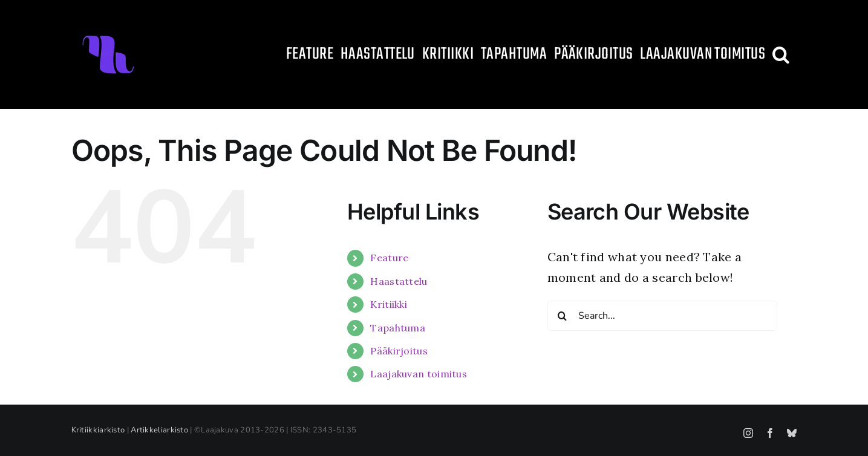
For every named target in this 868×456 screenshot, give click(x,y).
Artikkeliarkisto (159, 430)
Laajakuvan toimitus (419, 374)
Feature (389, 258)
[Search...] (662, 316)
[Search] (563, 316)
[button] (781, 54)
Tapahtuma (398, 328)
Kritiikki (389, 304)
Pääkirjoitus (399, 351)
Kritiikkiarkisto (98, 430)
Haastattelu (399, 281)
